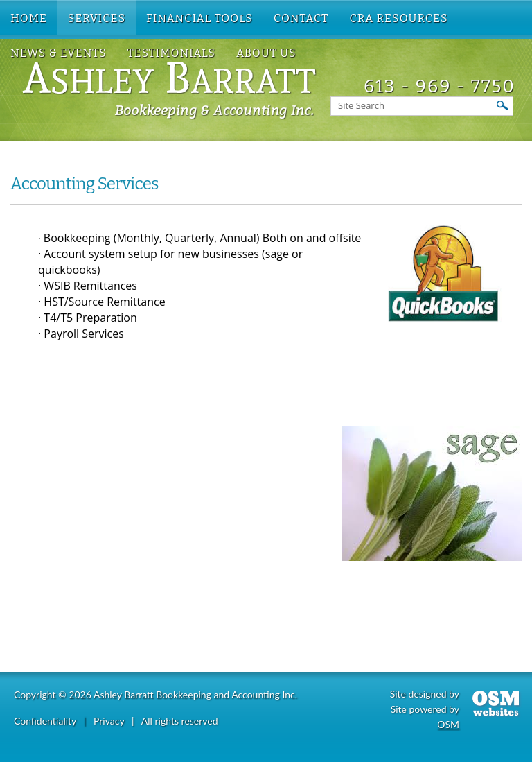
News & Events (59, 53)
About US (266, 53)
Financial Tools (199, 18)
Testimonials (171, 53)
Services (97, 18)
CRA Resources (398, 18)
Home (29, 18)
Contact (301, 18)
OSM (448, 724)
